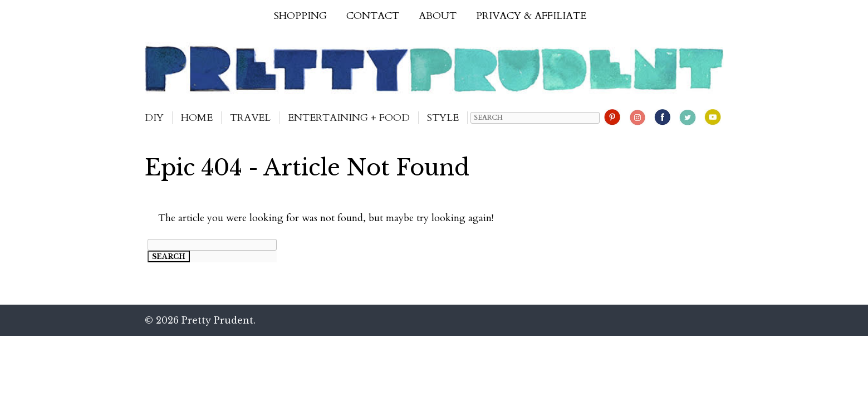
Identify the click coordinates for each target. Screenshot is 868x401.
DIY (154, 118)
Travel (250, 118)
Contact (373, 16)
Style (443, 118)
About (438, 16)
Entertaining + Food (349, 118)
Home (197, 118)
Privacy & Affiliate (531, 16)
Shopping (300, 16)
